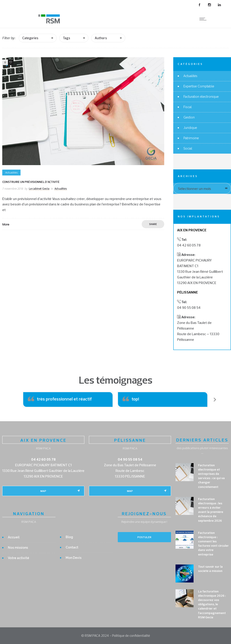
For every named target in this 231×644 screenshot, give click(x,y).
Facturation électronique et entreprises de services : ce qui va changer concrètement (211, 476)
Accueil (14, 537)
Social (188, 148)
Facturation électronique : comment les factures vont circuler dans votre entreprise (213, 544)
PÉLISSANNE (130, 440)
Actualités (190, 76)
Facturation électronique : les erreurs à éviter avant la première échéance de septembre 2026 (211, 510)
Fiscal (188, 107)
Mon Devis (74, 558)
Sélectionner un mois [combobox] (194, 189)
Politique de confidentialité (131, 636)
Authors (101, 38)
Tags (67, 38)
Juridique (190, 128)
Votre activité (18, 558)
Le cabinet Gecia (39, 189)
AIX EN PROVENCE (43, 440)
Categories (30, 38)
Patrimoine (191, 138)
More (6, 224)
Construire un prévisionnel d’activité (31, 182)
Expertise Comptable (199, 86)
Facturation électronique (201, 97)
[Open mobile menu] (204, 19)
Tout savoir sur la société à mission (210, 569)
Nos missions (18, 548)
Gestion (189, 117)
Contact (72, 547)
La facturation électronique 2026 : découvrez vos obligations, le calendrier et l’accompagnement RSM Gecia (212, 604)
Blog (69, 537)
